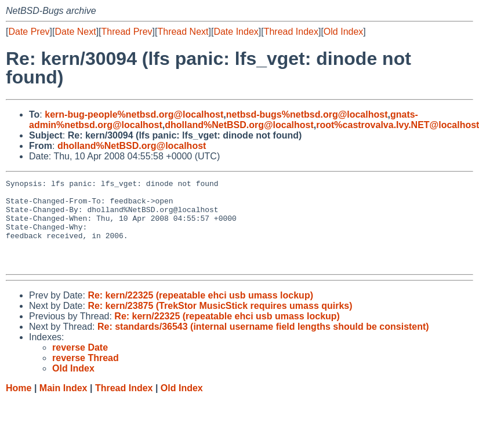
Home (19, 405)
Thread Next (183, 32)
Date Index (236, 32)
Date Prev (29, 32)
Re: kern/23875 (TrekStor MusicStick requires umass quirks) (220, 323)
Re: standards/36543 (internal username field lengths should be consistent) (263, 344)
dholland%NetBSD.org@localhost (239, 125)
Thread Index (291, 32)
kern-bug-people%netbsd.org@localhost (134, 114)
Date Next (75, 32)
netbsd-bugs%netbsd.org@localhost (307, 114)
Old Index (343, 32)
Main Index (63, 405)
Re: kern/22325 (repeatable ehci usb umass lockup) (200, 313)
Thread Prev (127, 32)
